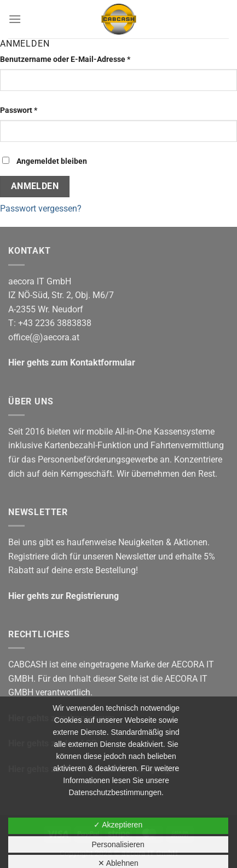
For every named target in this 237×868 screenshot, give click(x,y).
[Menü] (15, 19)
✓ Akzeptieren (118, 825)
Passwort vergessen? (41, 209)
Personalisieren (118, 844)
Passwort (39, 110)
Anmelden (35, 186)
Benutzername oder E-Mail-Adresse (85, 59)
